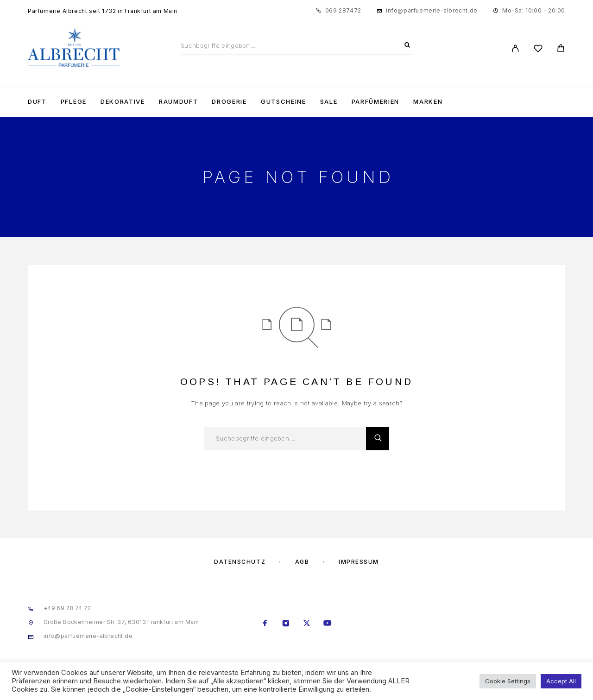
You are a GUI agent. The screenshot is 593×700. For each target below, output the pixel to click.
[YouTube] (328, 624)
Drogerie (229, 102)
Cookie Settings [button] (508, 681)
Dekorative (123, 102)
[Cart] (561, 49)
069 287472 (343, 10)
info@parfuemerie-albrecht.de (432, 10)
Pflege (74, 102)
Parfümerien (376, 102)
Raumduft (179, 102)
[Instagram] (286, 624)
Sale (329, 102)
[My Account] (515, 48)
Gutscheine (284, 102)
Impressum (359, 562)
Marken (428, 102)
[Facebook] (265, 624)
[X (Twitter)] (307, 624)
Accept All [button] (561, 681)
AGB (302, 562)
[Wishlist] (538, 50)
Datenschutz (240, 562)
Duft (37, 102)
